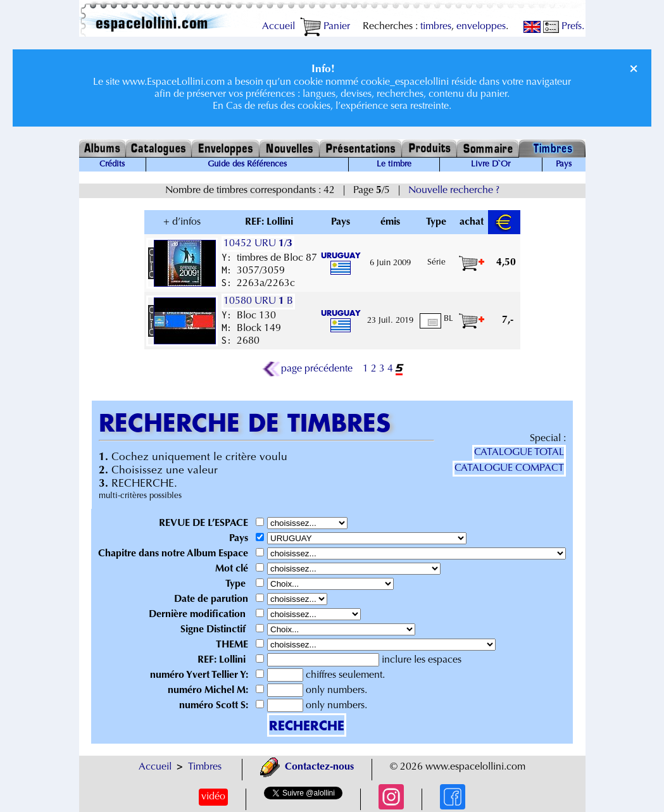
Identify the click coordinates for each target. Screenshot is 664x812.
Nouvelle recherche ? (454, 191)
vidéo (213, 797)
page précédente (307, 369)
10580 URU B (258, 301)
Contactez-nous (307, 767)
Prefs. (564, 27)
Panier (325, 27)
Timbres (205, 767)
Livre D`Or (491, 165)
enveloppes (481, 27)
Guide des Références (247, 165)
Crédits (112, 165)
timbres (436, 27)
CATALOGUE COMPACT (509, 468)
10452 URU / (258, 244)
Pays (564, 165)
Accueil (279, 27)
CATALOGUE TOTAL (519, 453)
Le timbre (394, 165)
